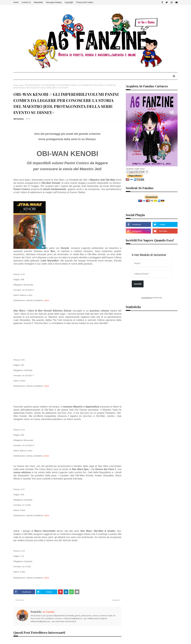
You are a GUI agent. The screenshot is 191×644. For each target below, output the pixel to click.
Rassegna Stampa (54, 2)
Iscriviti (138, 284)
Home (16, 2)
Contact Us (26, 2)
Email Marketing (147, 298)
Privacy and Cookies (85, 2)
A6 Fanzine (19, 119)
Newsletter (38, 2)
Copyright (69, 2)
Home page (18, 85)
